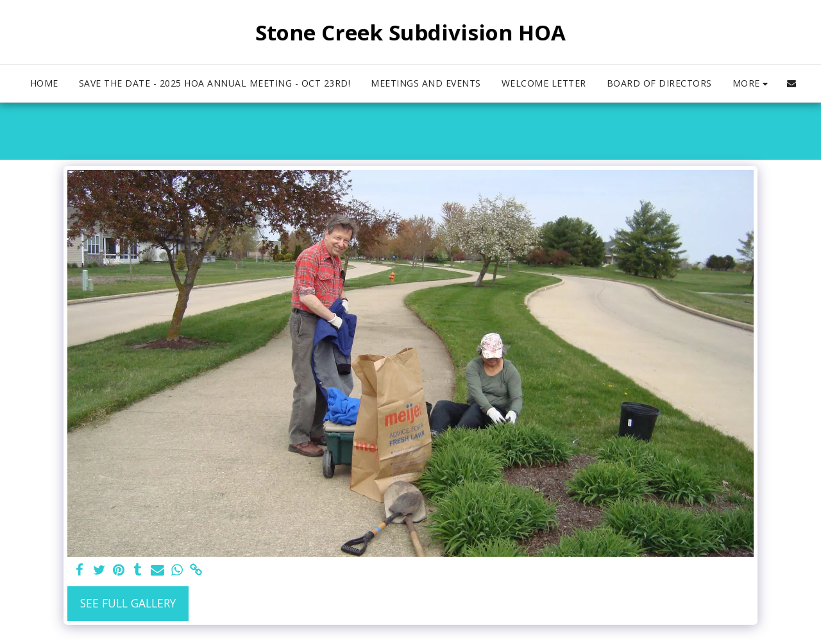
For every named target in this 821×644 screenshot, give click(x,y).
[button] (791, 83)
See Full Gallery (128, 603)
